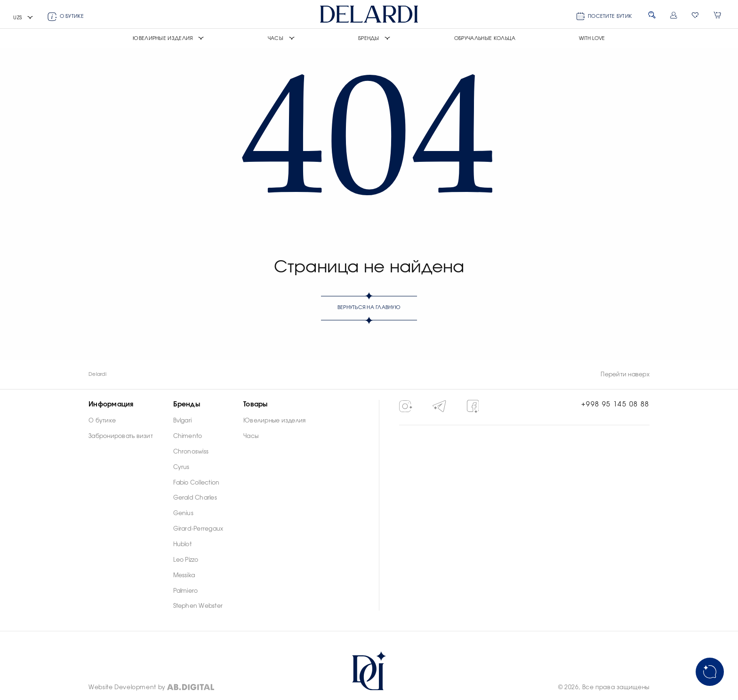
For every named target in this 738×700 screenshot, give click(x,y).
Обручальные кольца (485, 38)
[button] (23, 18)
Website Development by (127, 687)
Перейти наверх (625, 374)
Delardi (97, 374)
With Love (592, 38)
